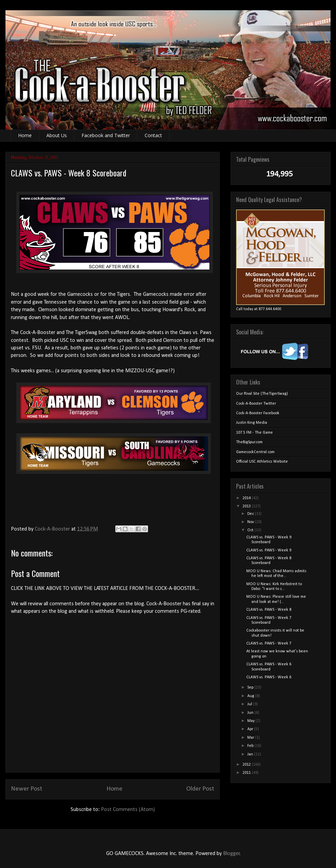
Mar (251, 738)
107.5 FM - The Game (254, 433)
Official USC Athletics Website (262, 462)
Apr (251, 729)
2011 (247, 773)
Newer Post (27, 789)
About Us (57, 135)
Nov (251, 522)
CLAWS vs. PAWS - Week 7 (269, 643)
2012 (247, 765)
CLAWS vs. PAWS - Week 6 (269, 677)
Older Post (200, 789)
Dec (251, 514)
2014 (247, 498)
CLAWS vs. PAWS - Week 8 (269, 610)
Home (25, 135)
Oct (251, 530)
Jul (250, 704)
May (251, 721)
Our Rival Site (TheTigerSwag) (262, 394)
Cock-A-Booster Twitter (256, 404)
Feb (251, 746)
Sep (251, 688)
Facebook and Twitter (106, 135)
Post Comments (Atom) (128, 810)
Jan (251, 754)
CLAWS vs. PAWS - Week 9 (269, 550)
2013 (247, 506)
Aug (251, 696)
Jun (251, 713)
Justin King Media (252, 423)
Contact (153, 135)
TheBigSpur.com (249, 442)
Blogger (231, 854)
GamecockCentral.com (255, 452)
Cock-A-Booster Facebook (258, 413)
